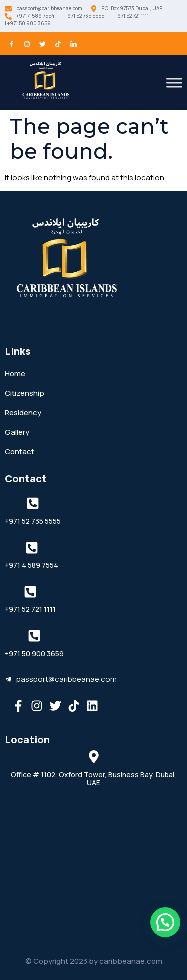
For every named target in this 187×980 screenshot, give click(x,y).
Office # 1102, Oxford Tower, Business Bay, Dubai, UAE (93, 779)
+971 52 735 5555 (33, 521)
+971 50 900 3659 (34, 653)
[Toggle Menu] (174, 83)
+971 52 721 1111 (30, 609)
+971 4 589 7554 (32, 565)
